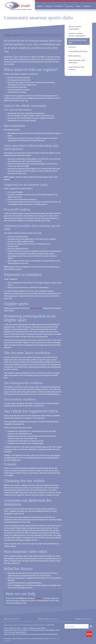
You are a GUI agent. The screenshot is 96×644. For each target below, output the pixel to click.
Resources (70, 6)
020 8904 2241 (13, 619)
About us (40, 6)
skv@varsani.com (51, 619)
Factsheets (59, 6)
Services (49, 6)
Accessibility (24, 625)
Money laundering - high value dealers (77, 61)
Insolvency (72, 47)
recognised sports (36, 308)
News (79, 6)
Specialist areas (16, 35)
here (12, 179)
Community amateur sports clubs (78, 41)
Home (6, 625)
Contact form (87, 619)
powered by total (46, 625)
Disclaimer (32, 625)
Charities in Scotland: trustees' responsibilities (77, 35)
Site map (18, 625)
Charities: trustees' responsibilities (75, 28)
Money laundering (74, 56)
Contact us (87, 6)
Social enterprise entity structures (76, 68)
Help (37, 625)
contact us (39, 598)
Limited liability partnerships (78, 51)
